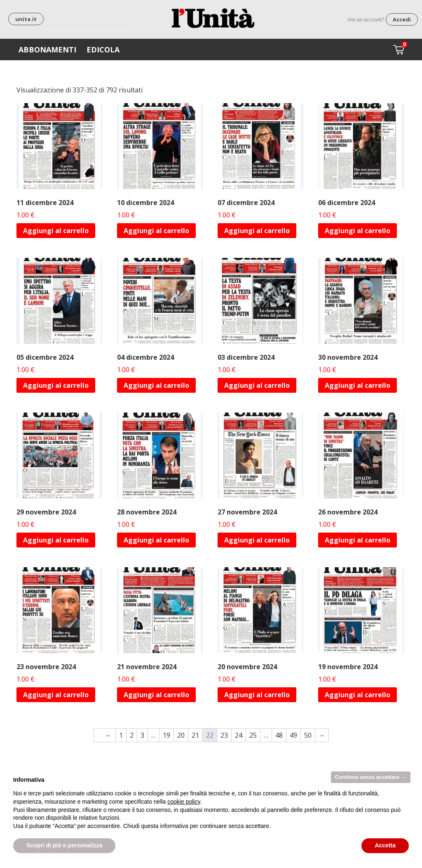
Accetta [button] (385, 845)
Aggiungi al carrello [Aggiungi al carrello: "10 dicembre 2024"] (156, 231)
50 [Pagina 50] (308, 735)
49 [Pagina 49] (293, 735)
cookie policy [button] (184, 802)
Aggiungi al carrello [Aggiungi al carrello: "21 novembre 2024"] (156, 695)
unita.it (26, 19)
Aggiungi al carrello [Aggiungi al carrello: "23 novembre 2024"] (56, 695)
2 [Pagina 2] (132, 735)
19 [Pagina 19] (166, 735)
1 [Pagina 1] (121, 735)
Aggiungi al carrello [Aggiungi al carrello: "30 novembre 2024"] (358, 385)
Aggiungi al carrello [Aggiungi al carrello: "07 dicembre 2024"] (257, 231)
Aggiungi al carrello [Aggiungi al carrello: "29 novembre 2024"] (56, 540)
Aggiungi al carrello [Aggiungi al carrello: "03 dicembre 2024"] (257, 385)
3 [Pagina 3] (142, 735)
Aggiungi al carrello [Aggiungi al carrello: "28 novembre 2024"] (156, 540)
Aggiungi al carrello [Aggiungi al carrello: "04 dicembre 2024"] (156, 385)
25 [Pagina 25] (253, 735)
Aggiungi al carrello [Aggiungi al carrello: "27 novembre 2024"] (257, 540)
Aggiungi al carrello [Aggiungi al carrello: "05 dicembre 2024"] (56, 385)
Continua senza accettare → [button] (371, 777)
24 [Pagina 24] (239, 735)
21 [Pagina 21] (195, 735)
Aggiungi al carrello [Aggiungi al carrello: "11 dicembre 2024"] (56, 231)
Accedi (402, 19)
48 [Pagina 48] (279, 735)
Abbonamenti (47, 50)
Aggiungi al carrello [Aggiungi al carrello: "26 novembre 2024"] (358, 540)
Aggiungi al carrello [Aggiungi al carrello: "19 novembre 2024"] (358, 695)
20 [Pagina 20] (181, 735)
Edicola (103, 50)
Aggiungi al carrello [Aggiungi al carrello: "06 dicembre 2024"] (358, 231)
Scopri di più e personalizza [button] (64, 845)
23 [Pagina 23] (224, 735)
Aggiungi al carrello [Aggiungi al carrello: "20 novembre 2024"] (257, 695)
